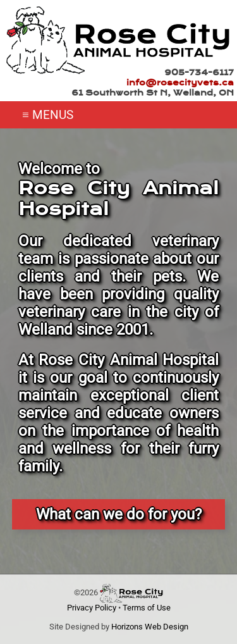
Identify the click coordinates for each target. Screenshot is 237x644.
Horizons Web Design (150, 627)
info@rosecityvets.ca (180, 83)
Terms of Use (147, 608)
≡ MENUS (48, 115)
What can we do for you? (119, 514)
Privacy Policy (92, 608)
